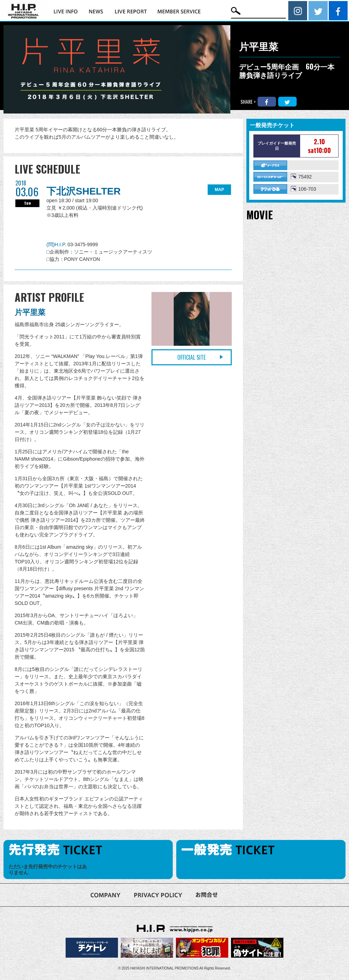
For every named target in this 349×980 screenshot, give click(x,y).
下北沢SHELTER (84, 191)
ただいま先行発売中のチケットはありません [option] (48, 869)
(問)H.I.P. (57, 244)
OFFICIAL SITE (191, 357)
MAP (219, 190)
